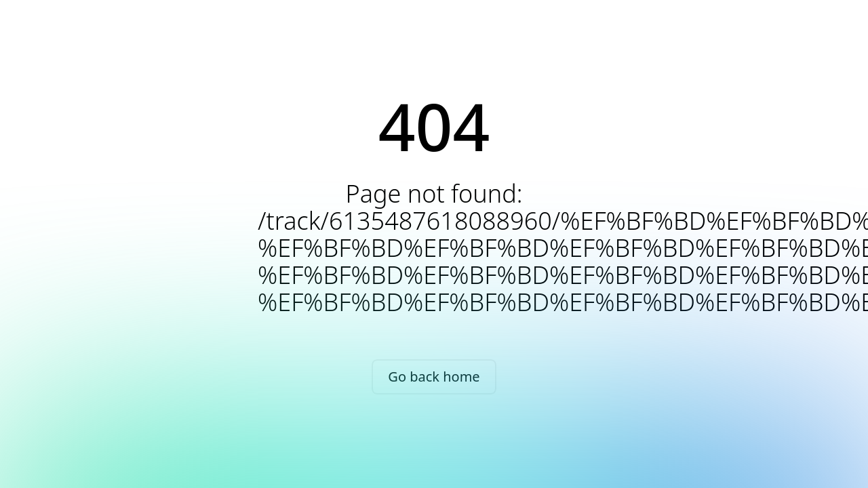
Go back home (434, 377)
